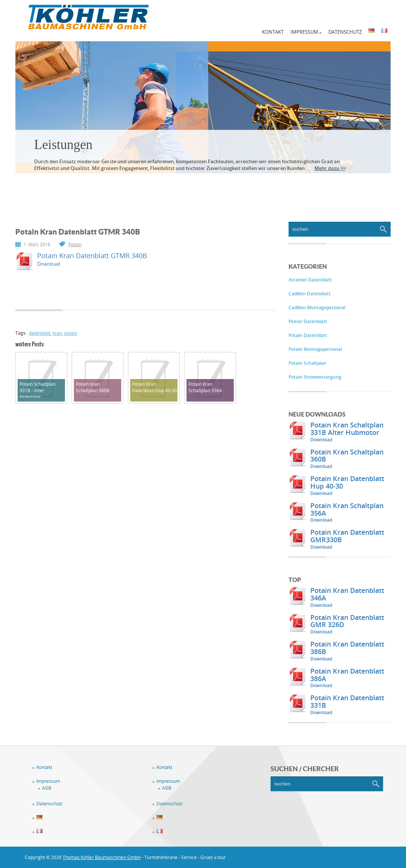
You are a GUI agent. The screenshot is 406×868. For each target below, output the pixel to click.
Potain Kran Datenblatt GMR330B (347, 536)
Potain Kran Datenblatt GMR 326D (347, 621)
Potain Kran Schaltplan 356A (347, 509)
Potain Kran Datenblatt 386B (347, 648)
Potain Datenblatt (308, 335)
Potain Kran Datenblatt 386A (347, 675)
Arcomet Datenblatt (310, 280)
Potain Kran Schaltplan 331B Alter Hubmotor (347, 429)
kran (57, 333)
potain (71, 333)
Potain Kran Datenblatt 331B (347, 701)
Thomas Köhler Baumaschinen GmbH (102, 857)
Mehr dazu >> (330, 168)
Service (89, 184)
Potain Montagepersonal (315, 349)
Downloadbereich (239, 184)
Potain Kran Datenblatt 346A (347, 594)
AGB (47, 788)
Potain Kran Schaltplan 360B (347, 456)
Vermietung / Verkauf (156, 184)
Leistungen (63, 145)
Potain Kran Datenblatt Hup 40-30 (347, 482)
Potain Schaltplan (308, 363)
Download (321, 440)
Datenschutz (345, 32)
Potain (75, 244)
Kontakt (273, 32)
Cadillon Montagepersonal (317, 308)
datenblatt (40, 333)
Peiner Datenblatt (308, 321)
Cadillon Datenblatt (310, 294)
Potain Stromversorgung (315, 377)
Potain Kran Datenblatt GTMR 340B (92, 256)
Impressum (306, 32)
